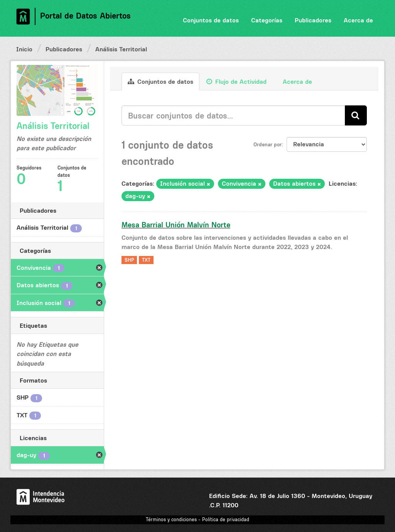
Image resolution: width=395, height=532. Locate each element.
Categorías (267, 20)
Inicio (24, 49)
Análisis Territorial (121, 49)
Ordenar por (268, 144)
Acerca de (358, 20)
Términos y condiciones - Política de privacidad (197, 519)
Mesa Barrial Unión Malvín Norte (176, 225)
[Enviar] (356, 115)
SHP (129, 260)
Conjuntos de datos (211, 20)
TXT (146, 260)
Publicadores (313, 20)
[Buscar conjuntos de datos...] (233, 115)
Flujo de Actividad (236, 81)
